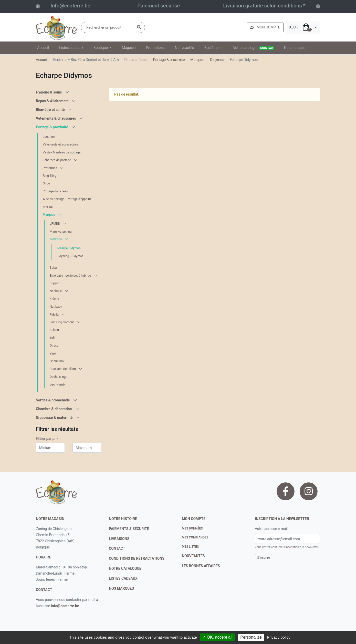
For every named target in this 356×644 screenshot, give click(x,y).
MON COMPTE (265, 27)
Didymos (217, 60)
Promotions (155, 48)
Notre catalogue (253, 48)
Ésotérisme (213, 48)
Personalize (251, 637)
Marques (197, 60)
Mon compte (194, 519)
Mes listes (190, 547)
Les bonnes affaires (201, 566)
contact (44, 590)
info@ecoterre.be (65, 606)
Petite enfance (136, 60)
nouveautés (193, 556)
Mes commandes (195, 537)
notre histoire (123, 519)
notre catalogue (125, 568)
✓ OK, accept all (217, 637)
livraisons (119, 539)
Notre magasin (50, 519)
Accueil (43, 48)
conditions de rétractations (137, 558)
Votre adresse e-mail (271, 529)
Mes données (192, 528)
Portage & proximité (169, 60)
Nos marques (295, 48)
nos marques (121, 588)
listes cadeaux (123, 578)
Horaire (43, 557)
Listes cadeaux (71, 48)
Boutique (101, 48)
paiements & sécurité (129, 529)
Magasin (129, 48)
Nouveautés (185, 48)
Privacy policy (279, 637)
